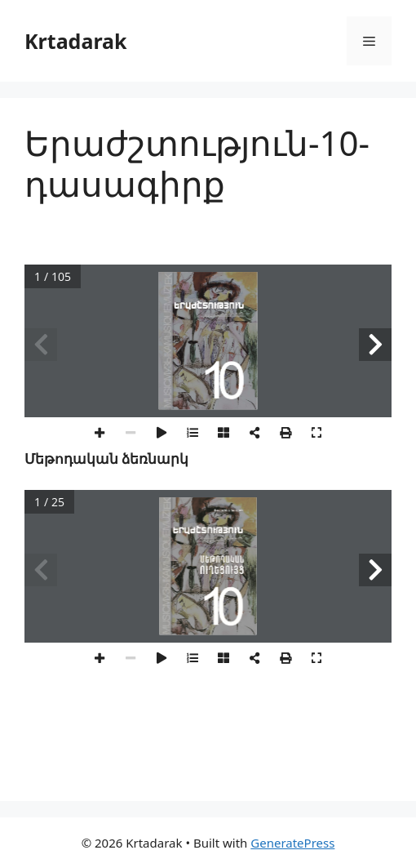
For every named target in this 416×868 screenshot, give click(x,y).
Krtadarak (76, 41)
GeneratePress (292, 843)
